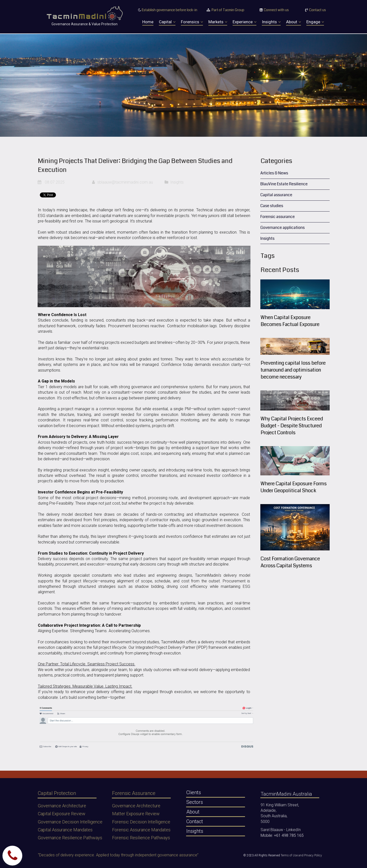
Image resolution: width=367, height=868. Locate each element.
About (294, 22)
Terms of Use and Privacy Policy (301, 856)
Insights (271, 22)
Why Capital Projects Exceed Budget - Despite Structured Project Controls (292, 426)
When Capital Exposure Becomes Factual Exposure (290, 321)
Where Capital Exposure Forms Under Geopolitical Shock (294, 487)
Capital (167, 22)
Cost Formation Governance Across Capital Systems (290, 562)
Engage (315, 22)
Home (148, 22)
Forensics (192, 22)
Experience (245, 22)
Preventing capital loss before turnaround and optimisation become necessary (293, 370)
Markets (218, 22)
